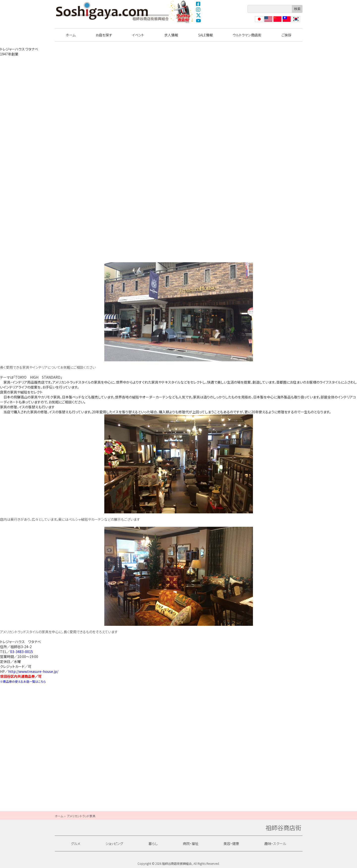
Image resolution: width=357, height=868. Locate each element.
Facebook (198, 4)
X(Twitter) (198, 15)
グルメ (76, 843)
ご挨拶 (286, 35)
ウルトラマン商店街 (182, 12)
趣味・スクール (275, 843)
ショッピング (114, 843)
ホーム (71, 35)
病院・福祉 (191, 843)
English (268, 22)
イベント (138, 35)
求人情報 (171, 35)
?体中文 (277, 22)
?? (293, 22)
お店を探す (104, 35)
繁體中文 (286, 22)
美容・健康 (231, 843)
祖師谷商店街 (112, 11)
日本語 (259, 22)
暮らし (153, 843)
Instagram (198, 9)
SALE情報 (206, 35)
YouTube (198, 21)
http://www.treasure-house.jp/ (33, 671)
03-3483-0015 (22, 652)
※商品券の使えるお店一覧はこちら (23, 681)
